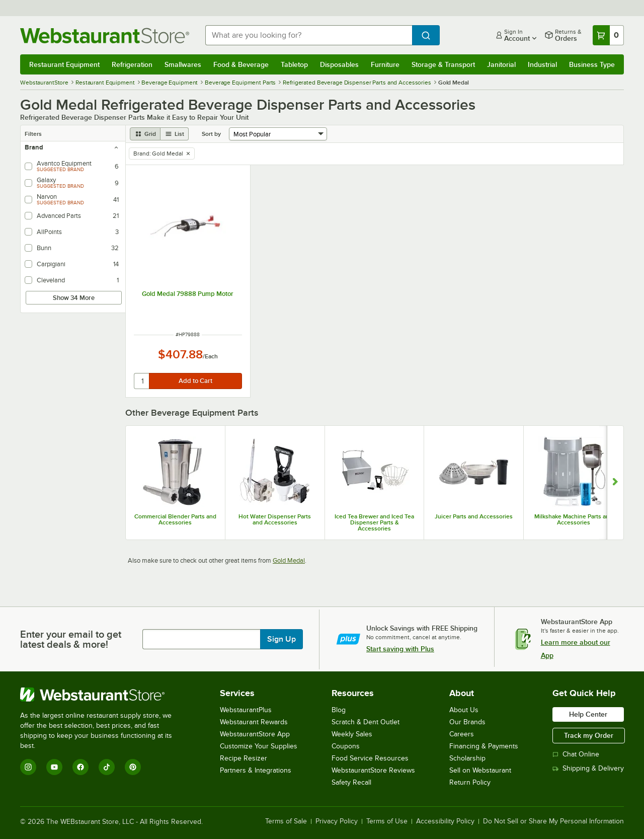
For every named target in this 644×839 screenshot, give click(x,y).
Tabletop (294, 64)
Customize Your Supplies (259, 746)
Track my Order (589, 735)
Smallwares (183, 64)
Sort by (211, 134)
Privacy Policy (337, 821)
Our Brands (467, 722)
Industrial (542, 64)
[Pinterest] (133, 767)
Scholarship (467, 758)
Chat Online (576, 754)
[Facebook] (80, 767)
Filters (33, 134)
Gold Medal (289, 560)
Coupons (346, 746)
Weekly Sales (352, 734)
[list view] (175, 134)
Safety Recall (351, 782)
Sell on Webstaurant (480, 770)
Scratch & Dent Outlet (366, 722)
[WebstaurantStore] (103, 695)
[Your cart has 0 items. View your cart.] (608, 35)
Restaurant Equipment (64, 64)
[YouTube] (54, 767)
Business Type (592, 64)
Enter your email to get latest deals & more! (71, 639)
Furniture (385, 64)
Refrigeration (132, 64)
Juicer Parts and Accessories (474, 516)
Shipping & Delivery (588, 768)
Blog (339, 710)
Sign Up (281, 639)
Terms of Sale (286, 821)
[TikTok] (107, 767)
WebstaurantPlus (246, 710)
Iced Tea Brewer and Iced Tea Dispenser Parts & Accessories (374, 522)
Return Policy (470, 782)
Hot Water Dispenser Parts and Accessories (275, 519)
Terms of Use (387, 821)
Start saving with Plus (400, 649)
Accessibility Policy (445, 821)
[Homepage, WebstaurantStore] (105, 35)
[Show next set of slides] (615, 483)
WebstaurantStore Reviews (373, 770)
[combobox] (309, 35)
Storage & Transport (443, 64)
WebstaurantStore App (255, 734)
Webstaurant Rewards (254, 722)
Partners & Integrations (256, 770)
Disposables (339, 64)
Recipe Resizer (244, 758)
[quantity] (142, 381)
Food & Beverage (241, 64)
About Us (464, 710)
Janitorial (501, 64)
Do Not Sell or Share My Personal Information (553, 821)
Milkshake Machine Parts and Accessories (574, 519)
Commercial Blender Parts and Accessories (175, 519)
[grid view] (145, 134)
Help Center (588, 714)
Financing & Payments (484, 746)
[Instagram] (28, 767)
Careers (462, 734)
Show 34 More (74, 298)
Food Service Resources (370, 758)
